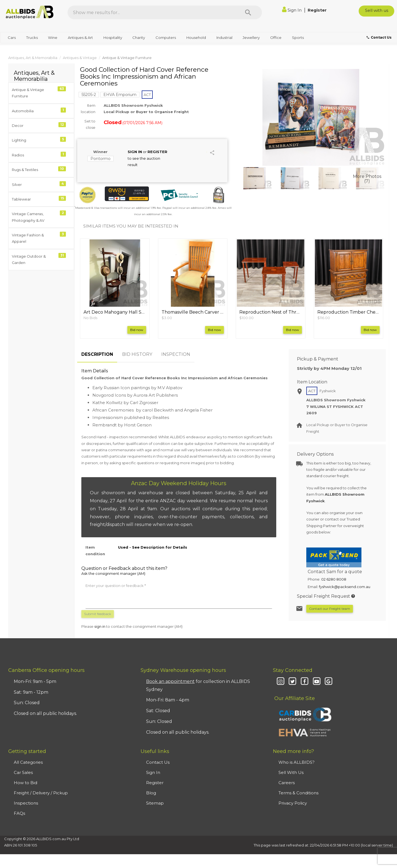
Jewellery (251, 38)
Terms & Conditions (298, 793)
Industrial (224, 38)
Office (276, 38)
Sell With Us (291, 772)
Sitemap (155, 803)
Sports (298, 38)
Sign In (292, 10)
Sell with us (377, 10)
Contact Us (158, 762)
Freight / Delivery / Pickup (41, 793)
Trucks (32, 38)
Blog (151, 793)
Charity (139, 38)
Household (196, 38)
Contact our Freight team (330, 609)
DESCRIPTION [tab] (97, 354)
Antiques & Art (80, 38)
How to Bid (26, 783)
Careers (287, 783)
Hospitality (113, 38)
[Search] (248, 12)
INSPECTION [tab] (176, 354)
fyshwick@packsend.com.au (345, 587)
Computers (166, 38)
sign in (100, 626)
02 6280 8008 (334, 579)
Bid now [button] (137, 330)
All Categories (28, 762)
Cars (12, 38)
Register (317, 10)
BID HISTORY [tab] (137, 354)
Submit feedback (98, 614)
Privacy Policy (293, 803)
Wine (53, 38)
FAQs (19, 813)
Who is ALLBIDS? (297, 762)
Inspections (26, 803)
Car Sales (23, 772)
